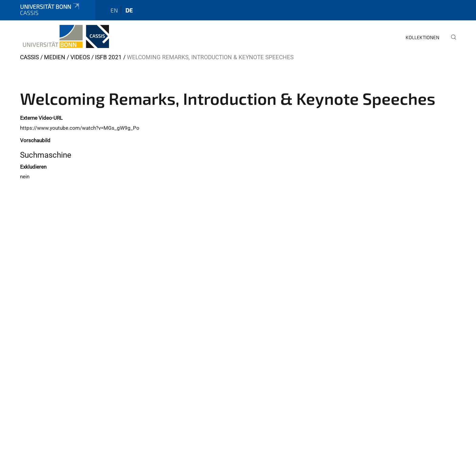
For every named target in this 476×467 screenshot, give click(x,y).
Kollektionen (422, 37)
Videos (80, 57)
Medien (55, 57)
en (114, 10)
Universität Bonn (50, 7)
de (129, 10)
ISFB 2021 (108, 57)
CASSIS (29, 57)
